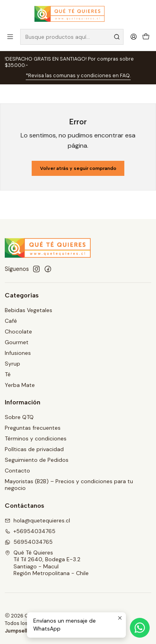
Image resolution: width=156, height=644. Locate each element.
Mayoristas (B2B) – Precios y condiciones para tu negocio (69, 485)
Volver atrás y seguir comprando (78, 168)
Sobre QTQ (19, 417)
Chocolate (18, 332)
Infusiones (18, 353)
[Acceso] (134, 37)
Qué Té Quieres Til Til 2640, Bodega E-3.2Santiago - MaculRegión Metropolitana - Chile (47, 563)
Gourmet (17, 342)
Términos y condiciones (36, 438)
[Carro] (146, 37)
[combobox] (72, 37)
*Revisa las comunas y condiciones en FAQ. (78, 75)
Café (11, 321)
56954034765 (29, 542)
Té (8, 374)
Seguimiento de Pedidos (37, 460)
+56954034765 (30, 531)
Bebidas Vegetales (29, 310)
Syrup (12, 364)
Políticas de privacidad (34, 449)
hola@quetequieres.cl (37, 520)
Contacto (17, 471)
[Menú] (10, 37)
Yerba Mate (20, 385)
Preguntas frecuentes (33, 428)
